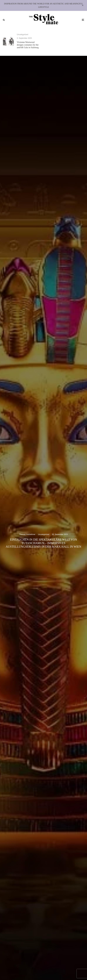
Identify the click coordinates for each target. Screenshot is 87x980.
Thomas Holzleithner (27, 534)
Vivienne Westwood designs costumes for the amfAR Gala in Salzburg (28, 45)
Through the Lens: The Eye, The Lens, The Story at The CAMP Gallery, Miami (71, 46)
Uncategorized (22, 35)
